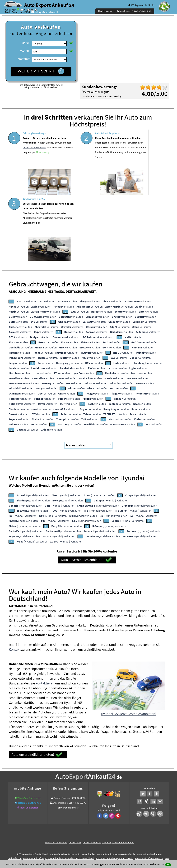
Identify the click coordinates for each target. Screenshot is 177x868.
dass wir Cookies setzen (151, 864)
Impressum (104, 834)
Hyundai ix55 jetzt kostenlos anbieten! (129, 646)
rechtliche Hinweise (86, 834)
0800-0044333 (79, 731)
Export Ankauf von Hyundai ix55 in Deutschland (70, 791)
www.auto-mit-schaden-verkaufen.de (116, 787)
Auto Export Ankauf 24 (49, 5)
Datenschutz (68, 834)
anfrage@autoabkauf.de (47, 12)
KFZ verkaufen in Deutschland (33, 787)
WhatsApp (35, 172)
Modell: (25, 51)
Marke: (26, 43)
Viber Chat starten (29, 740)
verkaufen (27, 234)
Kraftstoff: (24, 59)
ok (168, 865)
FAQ (113, 834)
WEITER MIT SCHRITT (41, 71)
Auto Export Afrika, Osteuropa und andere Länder (108, 775)
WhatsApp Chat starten (29, 731)
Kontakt (15, 582)
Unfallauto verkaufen (56, 775)
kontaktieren (45, 616)
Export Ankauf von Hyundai (149, 791)
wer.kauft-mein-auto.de (62, 787)
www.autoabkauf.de (33, 791)
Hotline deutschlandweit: (125, 11)
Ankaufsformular (70, 740)
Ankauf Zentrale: (62, 731)
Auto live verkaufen (85, 787)
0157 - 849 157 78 (28, 10)
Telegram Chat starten (29, 735)
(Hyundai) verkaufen (33, 428)
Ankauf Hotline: (60, 735)
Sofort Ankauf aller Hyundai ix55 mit (115, 791)
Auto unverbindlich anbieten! (86, 492)
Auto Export (75, 775)
